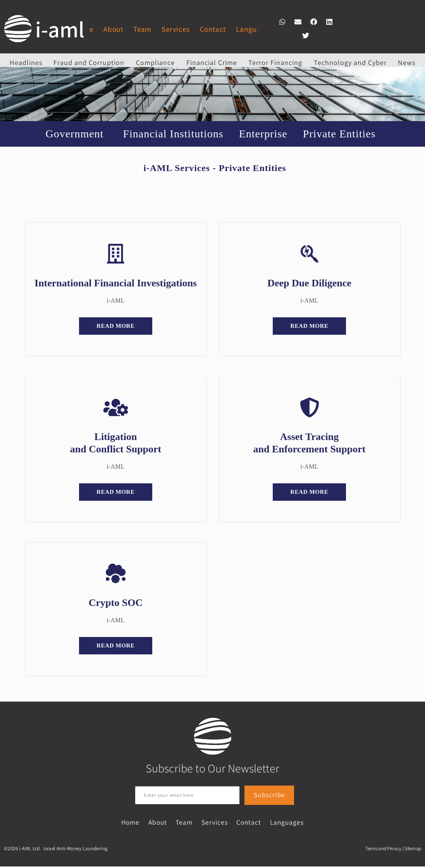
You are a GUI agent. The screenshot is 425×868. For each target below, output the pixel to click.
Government (76, 134)
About (113, 29)
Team (142, 29)
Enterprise (263, 134)
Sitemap (413, 850)
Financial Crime (212, 62)
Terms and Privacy (383, 850)
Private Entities (341, 134)
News (407, 62)
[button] (282, 22)
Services (176, 29)
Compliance (155, 62)
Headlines (26, 62)
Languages (254, 29)
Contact (213, 29)
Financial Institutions (173, 134)
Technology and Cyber (350, 62)
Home (113, 823)
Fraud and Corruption (89, 62)
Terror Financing (275, 62)
